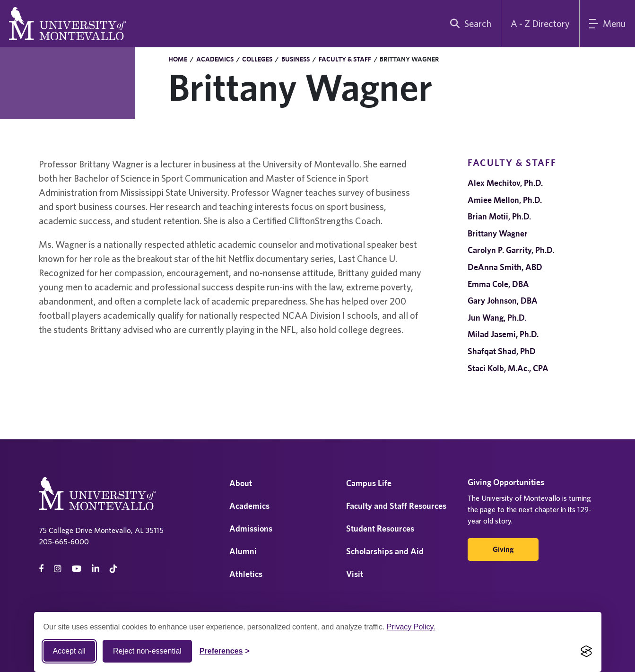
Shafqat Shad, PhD (502, 351)
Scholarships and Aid (385, 551)
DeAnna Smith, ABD (505, 267)
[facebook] (41, 569)
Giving (503, 549)
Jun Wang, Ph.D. (497, 318)
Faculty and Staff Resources (396, 506)
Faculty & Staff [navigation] (512, 162)
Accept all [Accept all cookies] (69, 651)
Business (296, 59)
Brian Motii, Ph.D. (499, 216)
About (241, 483)
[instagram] (58, 569)
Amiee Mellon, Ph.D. (505, 200)
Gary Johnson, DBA (503, 301)
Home (178, 59)
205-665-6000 (64, 541)
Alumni (243, 551)
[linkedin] (96, 569)
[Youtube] (77, 569)
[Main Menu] (607, 24)
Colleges (257, 59)
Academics (215, 59)
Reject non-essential (147, 651)
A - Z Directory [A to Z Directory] (540, 23)
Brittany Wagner (498, 233)
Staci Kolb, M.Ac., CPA (508, 368)
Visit (355, 574)
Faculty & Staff (345, 59)
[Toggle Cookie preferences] (225, 651)
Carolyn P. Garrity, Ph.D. (511, 250)
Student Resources (380, 528)
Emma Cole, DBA (498, 284)
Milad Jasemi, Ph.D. (503, 334)
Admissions (251, 528)
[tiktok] (113, 569)
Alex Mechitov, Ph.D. (505, 183)
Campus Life (369, 483)
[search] (469, 24)
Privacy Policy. (411, 627)
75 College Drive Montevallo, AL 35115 (101, 530)
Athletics (246, 574)
